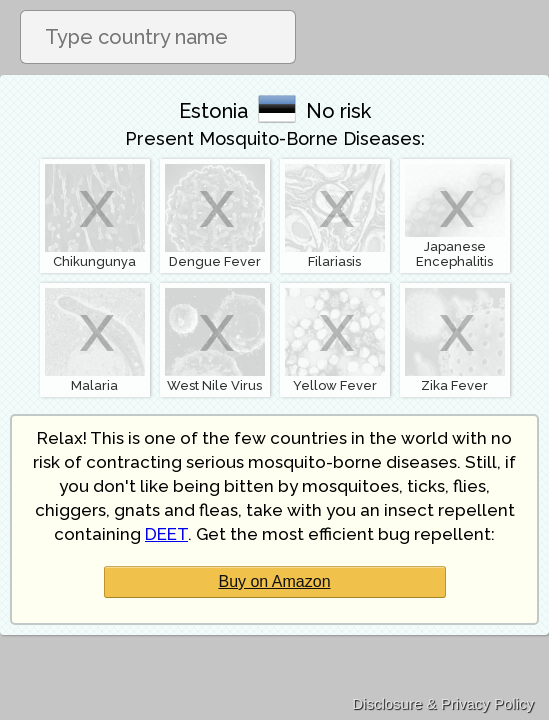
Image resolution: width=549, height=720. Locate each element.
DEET (166, 534)
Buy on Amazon (274, 581)
